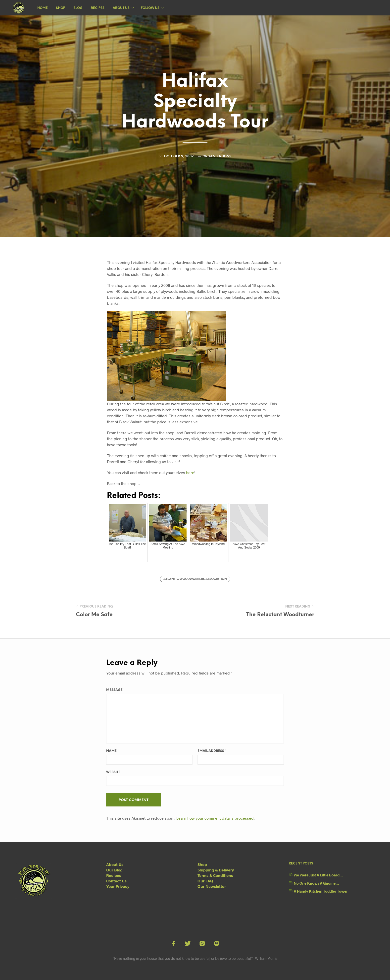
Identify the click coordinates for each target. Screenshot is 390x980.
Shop (61, 8)
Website (113, 772)
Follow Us (150, 8)
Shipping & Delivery (216, 870)
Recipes (98, 8)
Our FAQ (205, 881)
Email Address (212, 751)
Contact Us (116, 881)
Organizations (217, 156)
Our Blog (114, 870)
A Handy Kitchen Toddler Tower (321, 891)
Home (43, 8)
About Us (121, 8)
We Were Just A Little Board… (318, 875)
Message (115, 690)
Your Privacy (118, 886)
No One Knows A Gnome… (316, 883)
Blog (78, 8)
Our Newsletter (212, 886)
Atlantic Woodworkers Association (195, 579)
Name (112, 751)
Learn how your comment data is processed (215, 818)
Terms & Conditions (215, 875)
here (190, 472)
